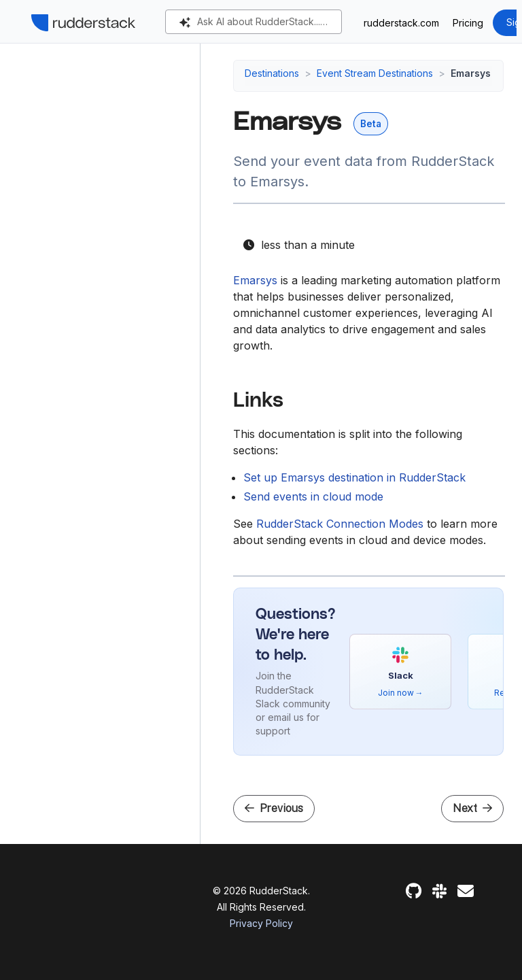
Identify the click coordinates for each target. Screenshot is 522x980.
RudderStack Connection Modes (340, 524)
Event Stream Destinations (375, 73)
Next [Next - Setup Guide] (472, 808)
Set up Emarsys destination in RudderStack (354, 477)
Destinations (272, 73)
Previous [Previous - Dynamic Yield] (274, 808)
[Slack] (439, 891)
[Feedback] (466, 891)
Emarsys (255, 280)
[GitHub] (414, 891)
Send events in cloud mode (313, 496)
